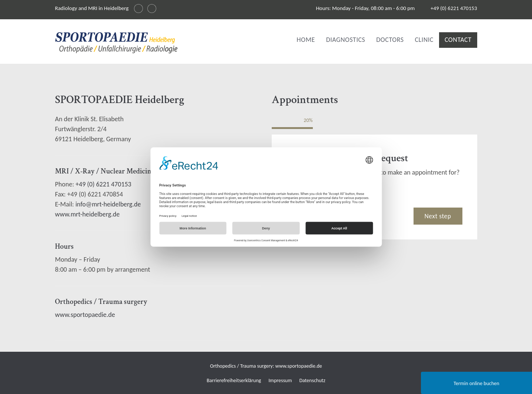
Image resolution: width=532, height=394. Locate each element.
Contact (458, 40)
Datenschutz (312, 380)
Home (306, 40)
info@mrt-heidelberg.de (108, 204)
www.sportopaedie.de (85, 315)
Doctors (390, 40)
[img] (116, 43)
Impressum (280, 380)
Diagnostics (346, 40)
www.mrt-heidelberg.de (88, 214)
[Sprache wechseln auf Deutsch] (138, 9)
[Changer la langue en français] (152, 9)
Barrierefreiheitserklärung (234, 380)
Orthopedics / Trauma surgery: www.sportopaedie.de (266, 366)
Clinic (424, 40)
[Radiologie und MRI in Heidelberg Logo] (116, 44)
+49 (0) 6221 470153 (454, 8)
